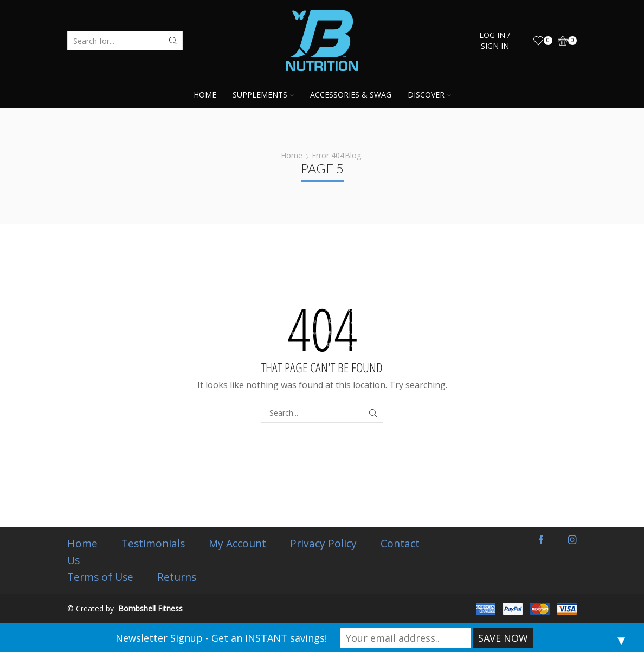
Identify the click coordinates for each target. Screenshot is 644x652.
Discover (429, 95)
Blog (353, 155)
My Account (237, 544)
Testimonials (153, 544)
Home (205, 95)
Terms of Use (100, 577)
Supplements (263, 95)
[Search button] (173, 41)
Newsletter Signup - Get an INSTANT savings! (221, 638)
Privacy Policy (323, 544)
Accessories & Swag (351, 95)
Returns (177, 577)
